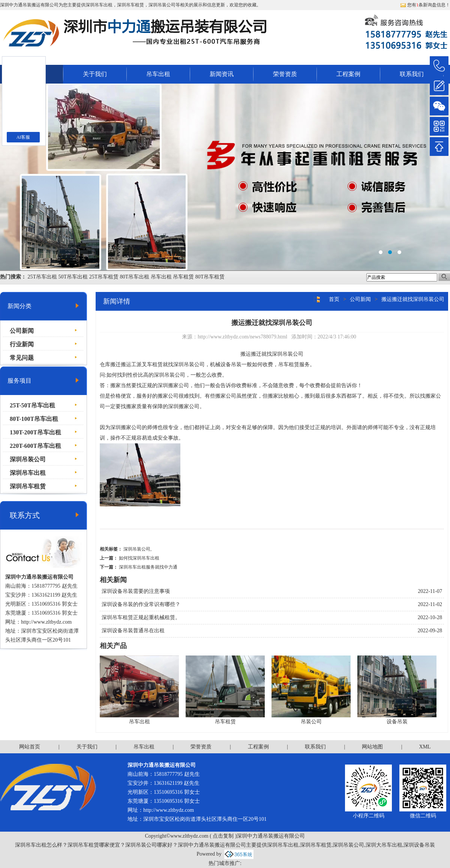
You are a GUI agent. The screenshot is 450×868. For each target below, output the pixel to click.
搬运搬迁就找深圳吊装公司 (413, 299)
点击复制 (223, 836)
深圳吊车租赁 (28, 486)
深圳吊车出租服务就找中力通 (148, 567)
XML (425, 747)
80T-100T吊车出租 (34, 419)
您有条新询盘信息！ (425, 5)
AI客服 (23, 137)
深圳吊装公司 (28, 459)
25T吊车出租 (43, 277)
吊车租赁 (183, 277)
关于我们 (95, 74)
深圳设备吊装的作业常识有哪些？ (141, 604)
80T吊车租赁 (210, 277)
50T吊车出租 (73, 277)
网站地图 (372, 747)
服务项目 (19, 381)
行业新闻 (22, 344)
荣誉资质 (285, 74)
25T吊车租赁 (104, 277)
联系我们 (412, 74)
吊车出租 (158, 74)
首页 (334, 299)
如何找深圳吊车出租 (139, 558)
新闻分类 (19, 306)
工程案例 (348, 74)
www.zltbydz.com (52, 622)
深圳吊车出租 (99, 5)
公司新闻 (22, 331)
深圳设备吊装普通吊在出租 (133, 631)
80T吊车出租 (135, 277)
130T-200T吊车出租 (35, 432)
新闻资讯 (222, 74)
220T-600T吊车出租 (35, 446)
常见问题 (22, 358)
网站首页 (30, 747)
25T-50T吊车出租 (32, 405)
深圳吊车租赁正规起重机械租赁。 (141, 617)
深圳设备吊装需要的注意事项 (136, 591)
